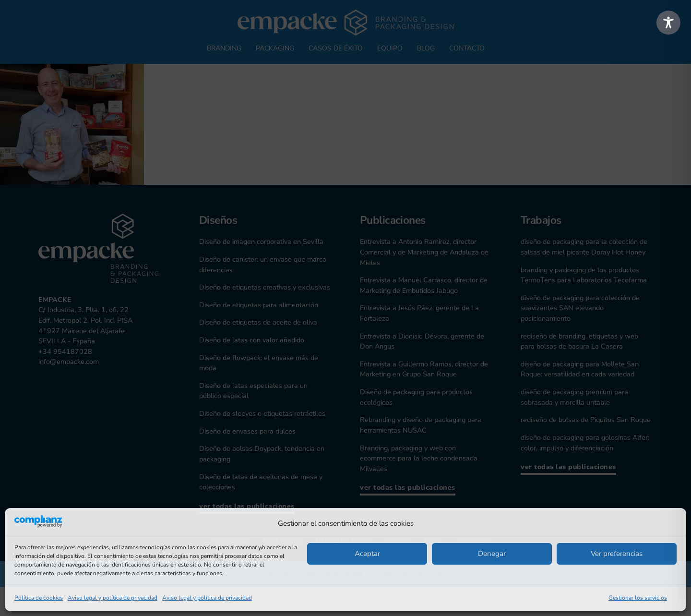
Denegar (492, 554)
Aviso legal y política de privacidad (113, 598)
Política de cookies (39, 598)
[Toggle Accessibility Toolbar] (668, 23)
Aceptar (367, 554)
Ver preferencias (617, 554)
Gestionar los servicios (638, 598)
